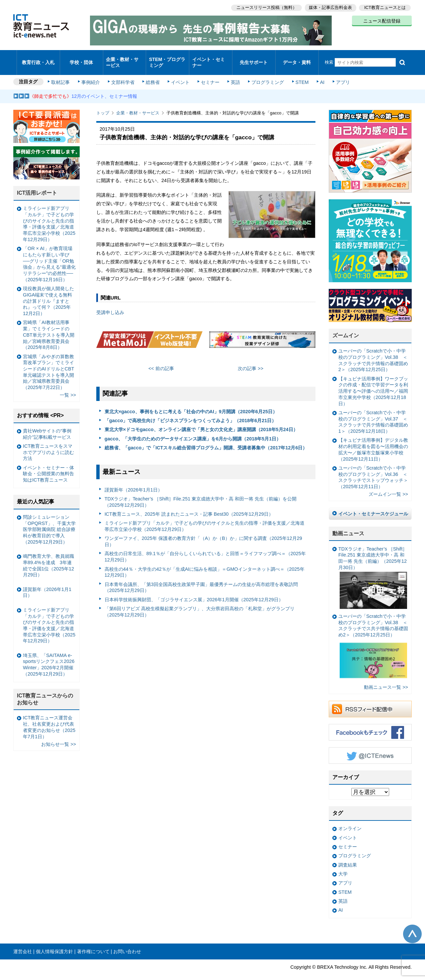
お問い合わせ (127, 943)
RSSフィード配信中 (370, 700)
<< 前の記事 (161, 360)
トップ (103, 104)
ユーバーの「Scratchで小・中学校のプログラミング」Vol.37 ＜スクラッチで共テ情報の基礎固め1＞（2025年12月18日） (373, 413)
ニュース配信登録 (382, 20)
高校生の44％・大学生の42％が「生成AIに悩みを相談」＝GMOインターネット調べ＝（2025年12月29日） (205, 563)
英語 (233, 74)
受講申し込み (110, 303)
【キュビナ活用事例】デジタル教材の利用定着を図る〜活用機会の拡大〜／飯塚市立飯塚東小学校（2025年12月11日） (373, 441)
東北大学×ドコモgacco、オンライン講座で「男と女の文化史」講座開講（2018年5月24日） (201, 421)
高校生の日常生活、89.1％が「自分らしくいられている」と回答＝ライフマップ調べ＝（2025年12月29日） (205, 548)
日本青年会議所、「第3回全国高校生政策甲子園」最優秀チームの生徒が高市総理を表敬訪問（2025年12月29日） (201, 579)
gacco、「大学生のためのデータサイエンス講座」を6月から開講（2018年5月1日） (193, 430)
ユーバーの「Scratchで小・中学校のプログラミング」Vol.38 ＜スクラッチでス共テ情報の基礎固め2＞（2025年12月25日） (373, 639)
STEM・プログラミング (168, 58)
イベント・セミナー (209, 58)
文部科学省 (124, 74)
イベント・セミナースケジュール (373, 505)
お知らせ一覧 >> (59, 735)
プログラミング (264, 74)
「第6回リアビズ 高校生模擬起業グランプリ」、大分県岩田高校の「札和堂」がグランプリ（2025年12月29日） (200, 603)
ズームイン (346, 327)
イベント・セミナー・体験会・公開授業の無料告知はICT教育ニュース (48, 465)
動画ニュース (348, 524)
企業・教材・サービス (123, 58)
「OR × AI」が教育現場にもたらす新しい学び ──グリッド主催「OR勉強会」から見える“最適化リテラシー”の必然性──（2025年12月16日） (49, 255)
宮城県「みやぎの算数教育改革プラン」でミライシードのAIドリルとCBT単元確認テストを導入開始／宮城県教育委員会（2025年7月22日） (48, 363)
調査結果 (348, 856)
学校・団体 (82, 58)
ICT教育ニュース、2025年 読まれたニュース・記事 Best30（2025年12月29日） (189, 505)
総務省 (153, 74)
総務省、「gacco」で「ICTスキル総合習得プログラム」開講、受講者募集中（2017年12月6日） (206, 439)
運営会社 (23, 943)
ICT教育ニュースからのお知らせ (45, 690)
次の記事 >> (251, 360)
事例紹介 (92, 74)
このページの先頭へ (412, 925)
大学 (343, 865)
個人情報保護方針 (54, 943)
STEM (298, 74)
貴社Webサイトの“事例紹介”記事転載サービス (47, 425)
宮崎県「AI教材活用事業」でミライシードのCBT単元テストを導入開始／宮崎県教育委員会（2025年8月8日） (49, 326)
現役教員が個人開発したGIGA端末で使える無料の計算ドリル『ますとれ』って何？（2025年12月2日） (48, 292)
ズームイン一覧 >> (388, 486)
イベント (180, 74)
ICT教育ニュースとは (385, 7)
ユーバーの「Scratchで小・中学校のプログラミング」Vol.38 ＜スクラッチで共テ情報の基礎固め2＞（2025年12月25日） (373, 352)
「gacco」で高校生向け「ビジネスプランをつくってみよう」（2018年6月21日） (191, 412)
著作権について (93, 943)
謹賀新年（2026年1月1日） (133, 481)
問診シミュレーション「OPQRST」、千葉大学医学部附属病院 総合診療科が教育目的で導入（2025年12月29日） (49, 521)
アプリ (337, 74)
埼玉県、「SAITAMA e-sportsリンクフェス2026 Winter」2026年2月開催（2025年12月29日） (49, 656)
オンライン (350, 820)
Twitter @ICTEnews (370, 747)
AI (317, 74)
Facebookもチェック (370, 723)
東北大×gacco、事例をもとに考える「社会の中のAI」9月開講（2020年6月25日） (191, 403)
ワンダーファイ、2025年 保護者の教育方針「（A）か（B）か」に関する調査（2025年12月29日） (203, 533)
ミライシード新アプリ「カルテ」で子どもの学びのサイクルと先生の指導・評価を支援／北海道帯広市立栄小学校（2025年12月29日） (205, 518)
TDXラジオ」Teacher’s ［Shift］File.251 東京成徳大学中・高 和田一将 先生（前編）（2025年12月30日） (373, 569)
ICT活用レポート (37, 184)
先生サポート (254, 58)
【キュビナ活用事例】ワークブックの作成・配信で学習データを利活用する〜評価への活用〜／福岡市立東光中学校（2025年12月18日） (373, 382)
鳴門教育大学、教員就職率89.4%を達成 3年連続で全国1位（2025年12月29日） (48, 557)
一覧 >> (68, 386)
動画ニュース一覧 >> (386, 678)
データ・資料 (297, 58)
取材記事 (63, 74)
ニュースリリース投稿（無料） (264, 7)
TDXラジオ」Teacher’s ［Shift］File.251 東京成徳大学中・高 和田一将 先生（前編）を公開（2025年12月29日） (201, 493)
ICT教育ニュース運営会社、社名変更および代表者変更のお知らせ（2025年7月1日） (49, 718)
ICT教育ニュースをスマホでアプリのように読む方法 (48, 443)
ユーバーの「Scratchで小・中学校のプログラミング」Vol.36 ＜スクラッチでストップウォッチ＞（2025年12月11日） (373, 468)
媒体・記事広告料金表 (329, 7)
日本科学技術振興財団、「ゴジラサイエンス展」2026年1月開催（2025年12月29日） (194, 591)
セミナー (209, 74)
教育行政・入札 (38, 58)
